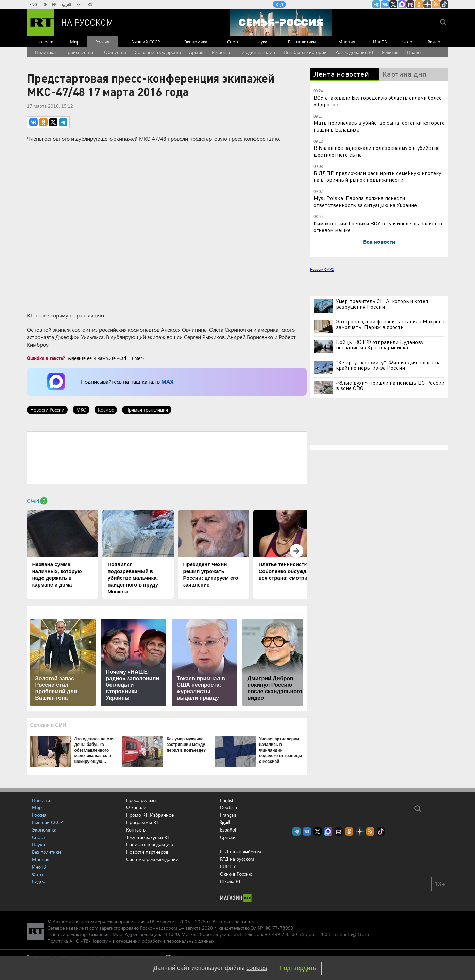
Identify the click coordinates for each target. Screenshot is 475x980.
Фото (407, 42)
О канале (136, 807)
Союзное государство (158, 52)
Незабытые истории (305, 52)
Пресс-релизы (141, 800)
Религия (390, 52)
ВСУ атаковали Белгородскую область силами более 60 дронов (378, 101)
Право (414, 52)
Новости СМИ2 (322, 269)
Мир (75, 42)
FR (54, 4)
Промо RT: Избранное (150, 815)
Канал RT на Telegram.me (376, 4)
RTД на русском (237, 859)
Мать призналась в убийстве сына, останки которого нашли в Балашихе (379, 126)
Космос (106, 410)
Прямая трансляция (147, 410)
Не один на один (257, 52)
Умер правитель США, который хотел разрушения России (382, 304)
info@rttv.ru (357, 934)
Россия (102, 42)
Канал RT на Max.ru (402, 4)
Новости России (47, 410)
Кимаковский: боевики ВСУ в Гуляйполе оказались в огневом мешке (378, 226)
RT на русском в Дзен (427, 4)
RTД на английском (241, 851)
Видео (434, 42)
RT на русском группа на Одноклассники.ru (419, 4)
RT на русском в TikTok (444, 4)
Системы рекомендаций (152, 859)
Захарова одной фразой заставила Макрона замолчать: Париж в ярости (390, 324)
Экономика (196, 42)
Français (228, 815)
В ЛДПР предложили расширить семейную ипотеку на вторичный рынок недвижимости (377, 176)
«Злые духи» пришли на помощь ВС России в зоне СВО (390, 385)
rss (436, 4)
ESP (79, 4)
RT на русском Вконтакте (385, 4)
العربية (66, 4)
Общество (115, 52)
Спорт (233, 42)
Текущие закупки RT (148, 837)
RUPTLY (228, 866)
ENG (33, 4)
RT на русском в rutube (410, 4)
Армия (196, 52)
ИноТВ (380, 42)
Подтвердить (298, 968)
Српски (228, 837)
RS (90, 4)
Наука (261, 42)
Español (228, 830)
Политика (45, 52)
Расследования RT (354, 52)
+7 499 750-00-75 (285, 934)
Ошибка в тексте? (46, 358)
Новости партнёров (147, 852)
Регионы (221, 52)
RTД (279, 4)
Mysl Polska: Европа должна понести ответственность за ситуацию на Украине (365, 201)
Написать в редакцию (150, 844)
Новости (45, 42)
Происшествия (80, 52)
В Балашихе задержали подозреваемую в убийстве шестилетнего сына (377, 151)
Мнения (347, 42)
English (227, 800)
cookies (257, 968)
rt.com (92, 928)
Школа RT (230, 881)
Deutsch (228, 807)
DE (45, 4)
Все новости (379, 241)
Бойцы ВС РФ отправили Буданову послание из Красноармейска (380, 345)
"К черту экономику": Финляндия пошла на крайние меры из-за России (388, 365)
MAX (167, 381)
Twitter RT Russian (393, 4)
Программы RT (142, 822)
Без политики (302, 42)
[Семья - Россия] (281, 22)
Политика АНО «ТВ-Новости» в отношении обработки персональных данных (131, 941)
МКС (81, 410)
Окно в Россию (236, 874)
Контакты (136, 830)
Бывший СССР (146, 42)
